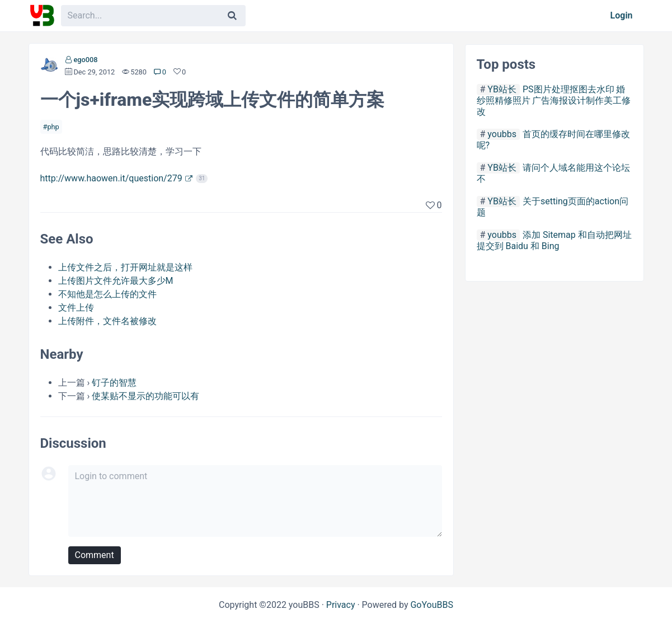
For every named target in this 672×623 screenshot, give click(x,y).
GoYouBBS (432, 605)
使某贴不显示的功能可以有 (145, 396)
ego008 (85, 60)
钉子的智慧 (114, 383)
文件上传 (76, 308)
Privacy (341, 605)
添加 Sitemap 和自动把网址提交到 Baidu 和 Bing (554, 240)
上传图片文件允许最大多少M (116, 281)
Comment (95, 555)
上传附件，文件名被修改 (107, 321)
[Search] (232, 16)
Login (622, 15)
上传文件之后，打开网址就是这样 (125, 267)
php (53, 127)
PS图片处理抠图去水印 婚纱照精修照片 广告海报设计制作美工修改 (554, 100)
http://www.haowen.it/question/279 (111, 178)
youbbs (502, 134)
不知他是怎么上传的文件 (107, 294)
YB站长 (502, 89)
